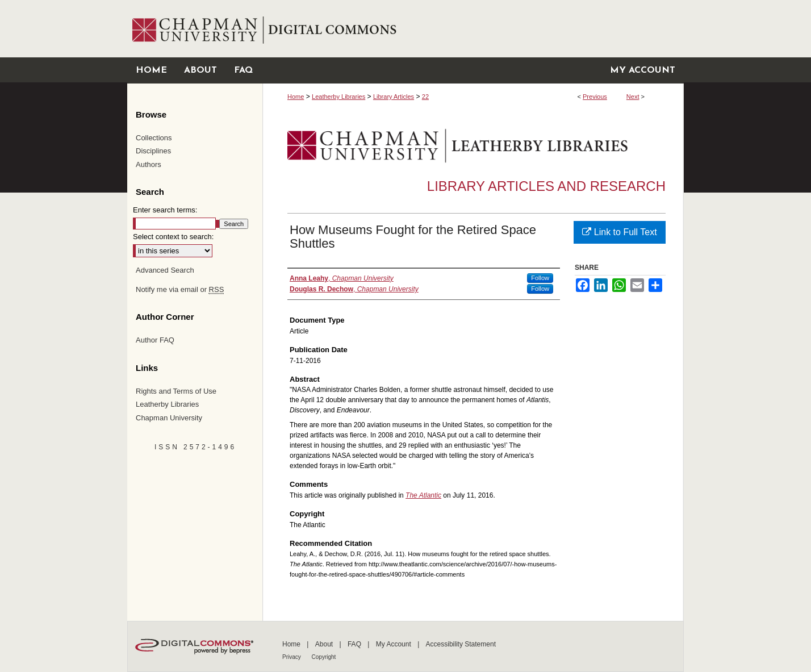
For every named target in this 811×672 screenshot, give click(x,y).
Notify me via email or (180, 290)
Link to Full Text (619, 232)
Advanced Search (165, 270)
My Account (394, 644)
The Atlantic (423, 495)
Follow (540, 278)
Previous (595, 97)
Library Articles (394, 97)
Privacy (292, 657)
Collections (154, 138)
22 (425, 97)
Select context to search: (173, 237)
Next (633, 97)
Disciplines (153, 151)
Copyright (324, 657)
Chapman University (169, 418)
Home (296, 97)
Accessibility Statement (461, 644)
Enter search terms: (165, 210)
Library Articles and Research (546, 186)
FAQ (355, 644)
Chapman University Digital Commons (473, 29)
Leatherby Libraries (338, 97)
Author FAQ (155, 340)
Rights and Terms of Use (176, 391)
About (325, 644)
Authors (149, 164)
